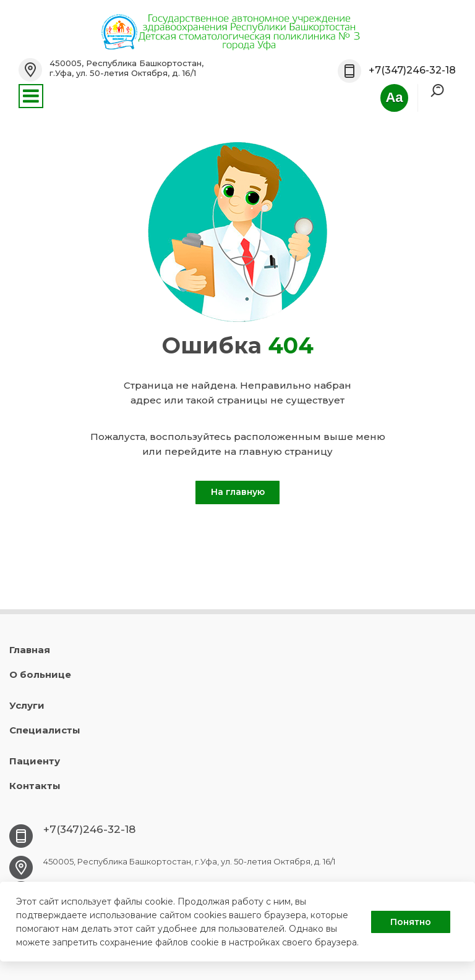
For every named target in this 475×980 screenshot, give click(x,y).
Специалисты (45, 730)
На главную (238, 492)
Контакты (35, 786)
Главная (30, 650)
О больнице (40, 674)
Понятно (411, 922)
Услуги (27, 705)
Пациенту (35, 761)
